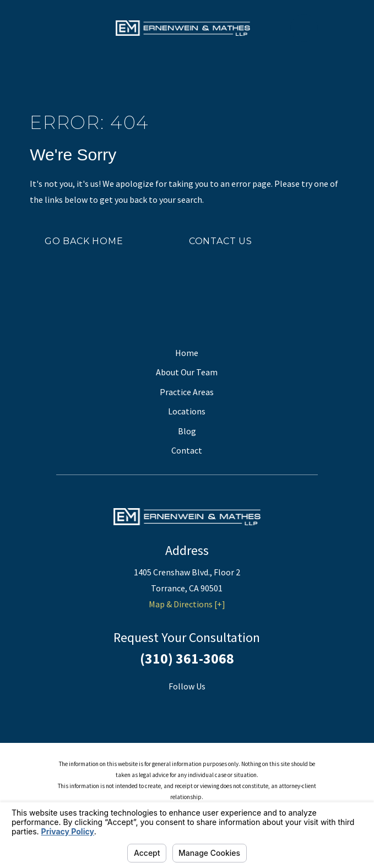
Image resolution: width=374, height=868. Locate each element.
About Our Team (187, 372)
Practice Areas (187, 392)
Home (187, 353)
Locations (187, 411)
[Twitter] (201, 706)
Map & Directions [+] (187, 604)
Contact (187, 450)
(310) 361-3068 (187, 659)
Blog (187, 431)
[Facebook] (173, 706)
